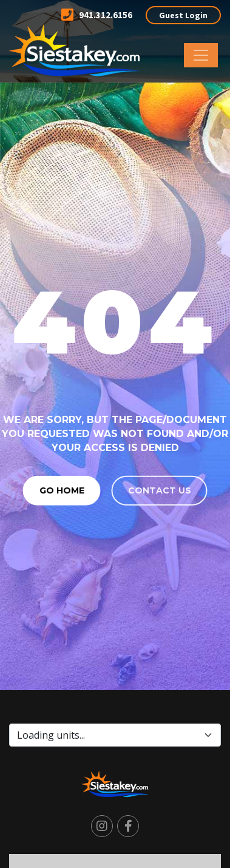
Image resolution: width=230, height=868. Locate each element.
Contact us (160, 490)
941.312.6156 (97, 15)
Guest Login (183, 15)
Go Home (62, 490)
